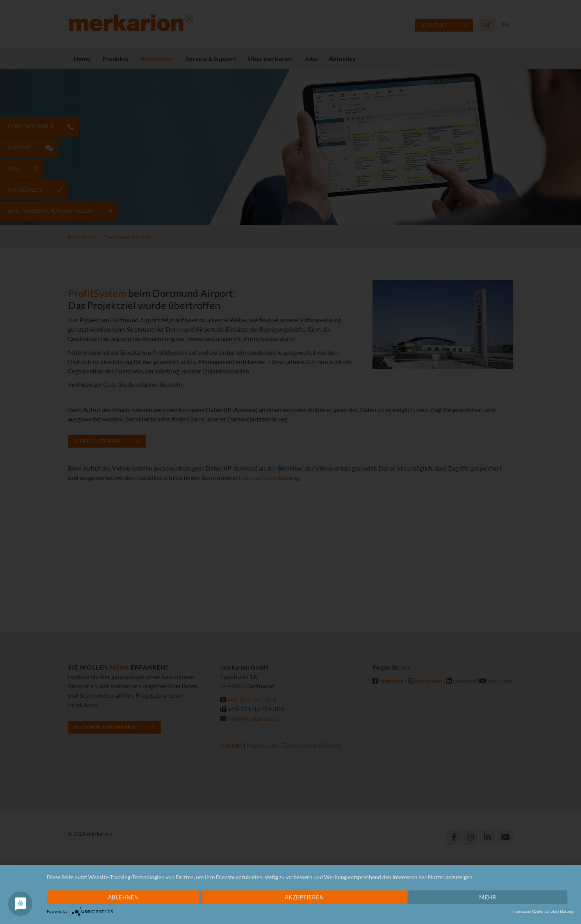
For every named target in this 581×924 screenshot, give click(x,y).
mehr (488, 897)
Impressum (522, 911)
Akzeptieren (304, 897)
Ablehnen (123, 897)
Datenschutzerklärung (553, 911)
